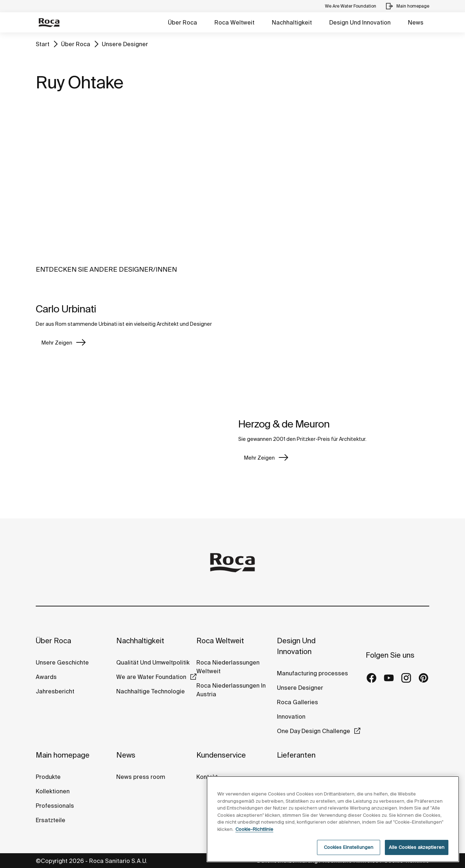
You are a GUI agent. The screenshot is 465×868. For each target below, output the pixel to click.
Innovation (291, 716)
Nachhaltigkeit (292, 22)
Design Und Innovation (360, 22)
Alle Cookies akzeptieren (417, 847)
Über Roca (182, 22)
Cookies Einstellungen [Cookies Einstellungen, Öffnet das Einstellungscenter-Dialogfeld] (349, 847)
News (416, 22)
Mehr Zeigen (57, 343)
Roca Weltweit (234, 22)
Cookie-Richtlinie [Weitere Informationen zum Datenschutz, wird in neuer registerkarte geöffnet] (254, 829)
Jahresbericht (55, 691)
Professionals (55, 806)
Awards (46, 677)
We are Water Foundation (151, 677)
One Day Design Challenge (314, 731)
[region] (333, 819)
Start (43, 44)
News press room (141, 777)
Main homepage (63, 755)
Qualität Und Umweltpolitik (153, 662)
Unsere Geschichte (62, 662)
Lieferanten (296, 755)
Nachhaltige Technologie (151, 691)
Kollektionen (53, 791)
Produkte (48, 777)
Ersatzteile (51, 820)
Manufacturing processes (312, 673)
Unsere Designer (125, 44)
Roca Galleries (297, 702)
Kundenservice (221, 755)
